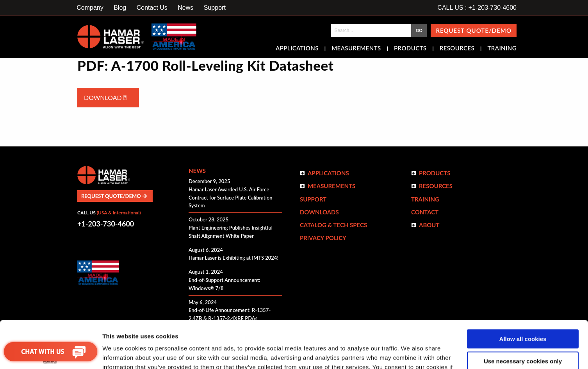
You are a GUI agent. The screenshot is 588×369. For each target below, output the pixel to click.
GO (419, 30)
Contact (425, 212)
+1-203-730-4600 (106, 224)
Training (502, 49)
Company (90, 8)
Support (215, 8)
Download (105, 97)
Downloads (319, 212)
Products (410, 49)
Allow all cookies (523, 295)
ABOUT (429, 225)
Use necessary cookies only (523, 316)
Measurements (356, 49)
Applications (297, 49)
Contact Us (152, 8)
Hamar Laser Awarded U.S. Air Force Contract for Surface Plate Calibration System (231, 198)
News (185, 8)
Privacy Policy (323, 238)
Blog (120, 8)
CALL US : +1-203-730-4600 (477, 8)
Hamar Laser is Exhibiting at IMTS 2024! (233, 258)
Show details (120, 354)
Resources (457, 49)
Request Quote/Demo (474, 30)
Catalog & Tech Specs (333, 225)
